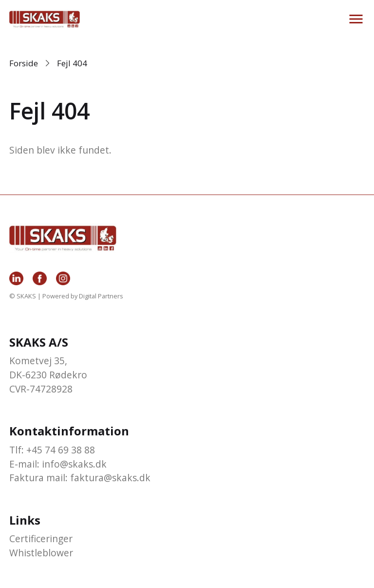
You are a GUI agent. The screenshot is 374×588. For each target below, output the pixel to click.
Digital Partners (101, 296)
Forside (24, 63)
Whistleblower (41, 553)
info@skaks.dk (74, 464)
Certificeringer (41, 539)
